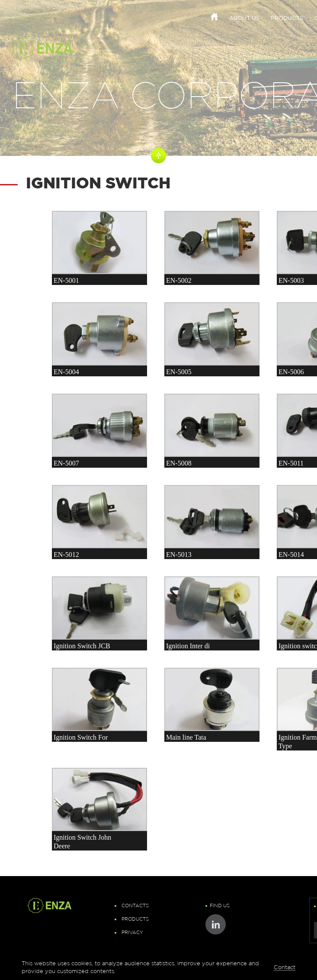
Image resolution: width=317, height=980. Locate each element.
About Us (244, 19)
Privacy (132, 933)
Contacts (135, 906)
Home (214, 17)
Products (287, 19)
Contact (285, 967)
